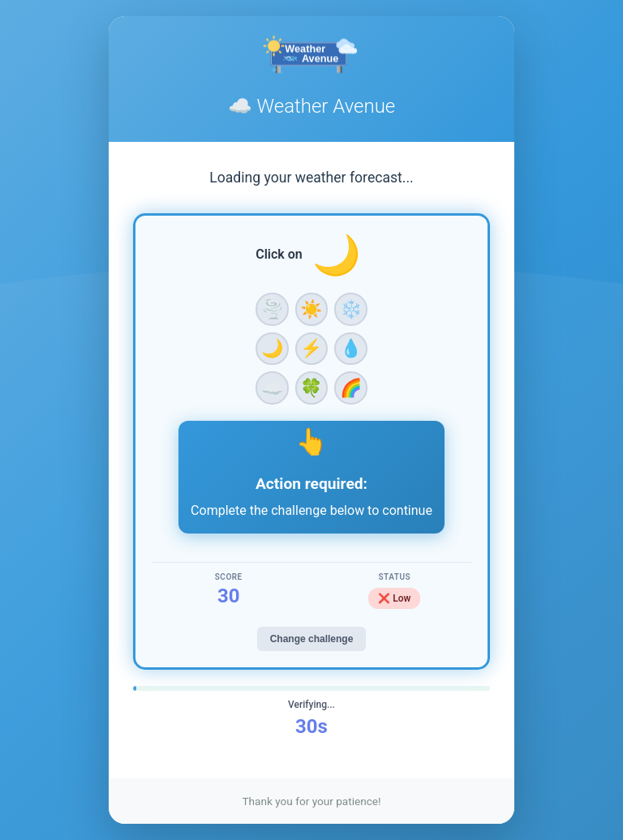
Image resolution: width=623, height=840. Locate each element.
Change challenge (312, 639)
